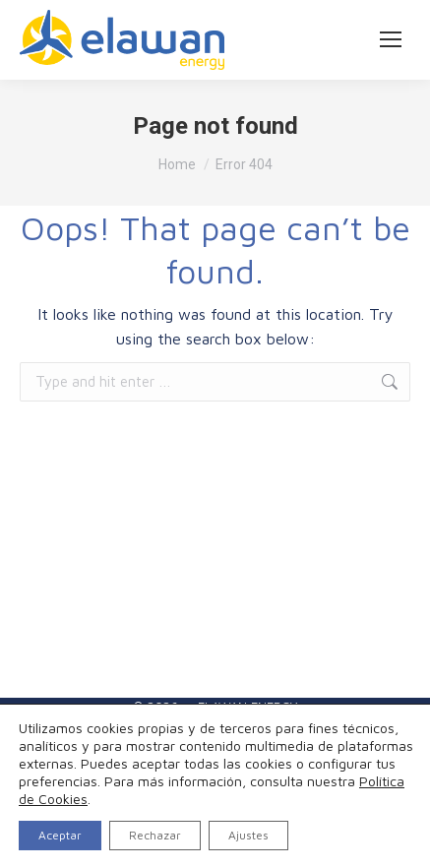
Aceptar (60, 835)
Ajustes (248, 835)
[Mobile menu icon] (391, 39)
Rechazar (155, 835)
